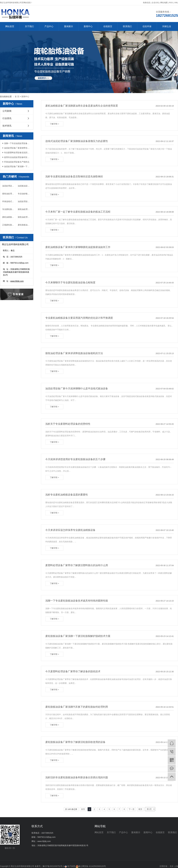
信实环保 (147, 26)
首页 (83, 809)
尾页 (140, 809)
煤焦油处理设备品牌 (9, 194)
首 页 (17, 97)
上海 (176, 866)
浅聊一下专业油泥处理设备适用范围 (18, 143)
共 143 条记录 (71, 809)
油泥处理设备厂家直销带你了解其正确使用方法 (18, 148)
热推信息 (147, 3)
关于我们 (29, 26)
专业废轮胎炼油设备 (9, 209)
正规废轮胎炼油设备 (9, 225)
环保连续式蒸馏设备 (9, 201)
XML (176, 3)
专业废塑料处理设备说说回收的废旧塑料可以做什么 (18, 153)
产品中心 (49, 26)
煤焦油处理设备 (25, 209)
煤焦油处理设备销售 (25, 217)
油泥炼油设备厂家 (25, 186)
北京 (172, 866)
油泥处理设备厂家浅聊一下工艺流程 (18, 166)
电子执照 (70, 866)
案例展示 (69, 26)
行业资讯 (7, 118)
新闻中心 (88, 26)
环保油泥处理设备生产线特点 (17, 162)
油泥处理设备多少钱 (9, 186)
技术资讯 (7, 126)
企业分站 (155, 3)
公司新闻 (7, 111)
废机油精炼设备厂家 (9, 217)
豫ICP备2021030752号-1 (53, 866)
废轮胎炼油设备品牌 (25, 225)
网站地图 (164, 3)
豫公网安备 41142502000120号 (91, 866)
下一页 (132, 809)
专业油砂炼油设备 (25, 194)
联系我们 (127, 26)
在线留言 (108, 26)
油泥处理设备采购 (25, 201)
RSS (171, 3)
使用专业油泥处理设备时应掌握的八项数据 (18, 157)
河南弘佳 (167, 26)
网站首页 (10, 26)
